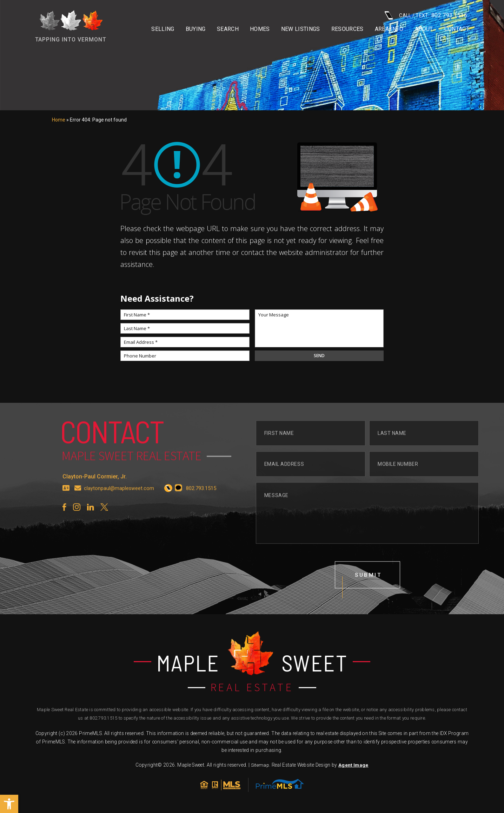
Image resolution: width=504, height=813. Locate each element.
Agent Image (353, 767)
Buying (196, 29)
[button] (9, 804)
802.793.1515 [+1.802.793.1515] (103, 720)
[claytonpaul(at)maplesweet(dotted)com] (78, 502)
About (424, 29)
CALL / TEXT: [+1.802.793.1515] (426, 15)
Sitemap (260, 767)
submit (369, 589)
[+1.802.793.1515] (169, 502)
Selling (163, 29)
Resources (347, 29)
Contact (457, 29)
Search (228, 29)
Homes (260, 29)
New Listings (301, 29)
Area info (389, 29)
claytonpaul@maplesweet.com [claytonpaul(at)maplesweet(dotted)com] (119, 502)
